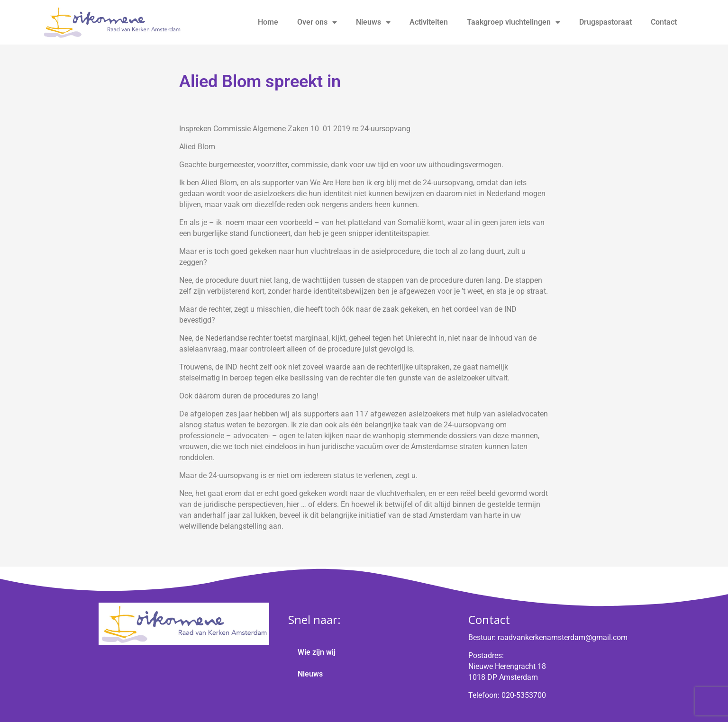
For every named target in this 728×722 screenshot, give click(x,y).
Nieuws (373, 22)
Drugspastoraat (605, 22)
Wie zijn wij (317, 652)
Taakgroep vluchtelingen (514, 22)
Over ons (317, 22)
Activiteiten (429, 22)
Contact (664, 22)
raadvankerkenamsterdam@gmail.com (563, 637)
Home (268, 22)
